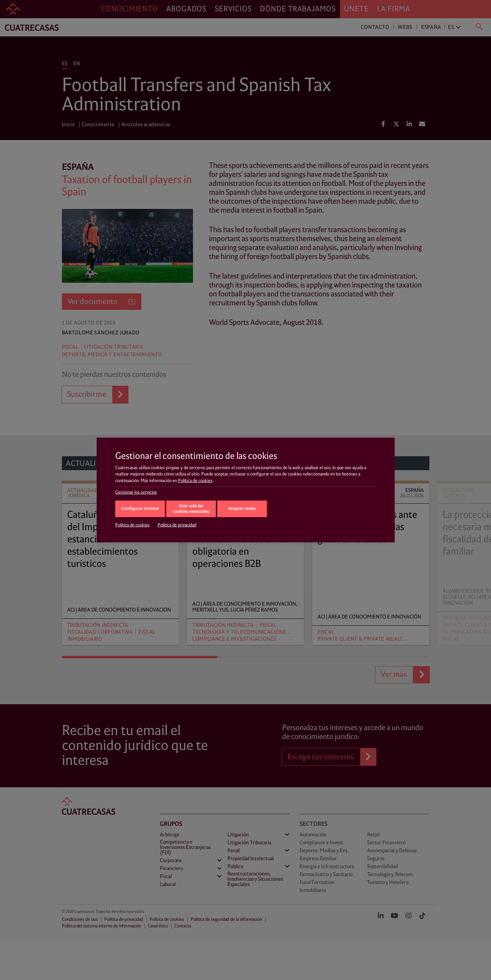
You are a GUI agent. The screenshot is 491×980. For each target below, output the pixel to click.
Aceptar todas (242, 509)
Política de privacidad (177, 525)
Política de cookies (195, 481)
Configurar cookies (140, 509)
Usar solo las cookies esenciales (191, 509)
